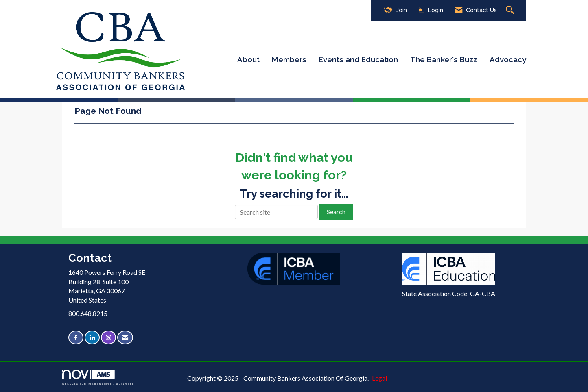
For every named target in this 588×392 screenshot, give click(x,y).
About (248, 59)
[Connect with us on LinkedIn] (92, 338)
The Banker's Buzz (444, 59)
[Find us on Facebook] (76, 338)
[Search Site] (511, 10)
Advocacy (508, 59)
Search (336, 212)
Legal (379, 378)
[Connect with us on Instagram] (108, 338)
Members (289, 59)
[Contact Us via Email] (125, 338)
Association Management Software (98, 377)
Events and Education (358, 59)
